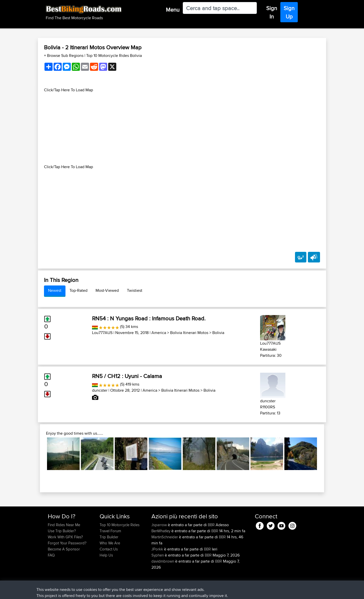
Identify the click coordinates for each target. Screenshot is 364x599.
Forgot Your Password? (67, 543)
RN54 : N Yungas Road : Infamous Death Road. (149, 318)
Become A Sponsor (64, 549)
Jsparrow (160, 525)
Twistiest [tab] (135, 290)
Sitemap (95, 592)
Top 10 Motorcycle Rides (120, 525)
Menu (173, 10)
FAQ (51, 555)
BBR (211, 525)
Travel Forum (110, 531)
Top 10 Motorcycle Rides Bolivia (114, 56)
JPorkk (158, 549)
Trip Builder (109, 537)
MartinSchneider (165, 537)
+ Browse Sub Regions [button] (64, 56)
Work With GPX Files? (65, 537)
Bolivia (218, 333)
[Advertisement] (182, 128)
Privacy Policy (116, 592)
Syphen (158, 555)
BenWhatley (161, 531)
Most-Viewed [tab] (107, 290)
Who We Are (110, 543)
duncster (100, 390)
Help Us (106, 555)
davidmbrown (163, 561)
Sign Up (289, 12)
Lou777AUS (102, 333)
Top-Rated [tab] (78, 290)
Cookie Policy (141, 592)
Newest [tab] (55, 290)
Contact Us (109, 549)
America (159, 333)
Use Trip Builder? (62, 531)
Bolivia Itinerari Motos (189, 333)
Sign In (272, 12)
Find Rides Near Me (64, 525)
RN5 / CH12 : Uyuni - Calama (127, 376)
